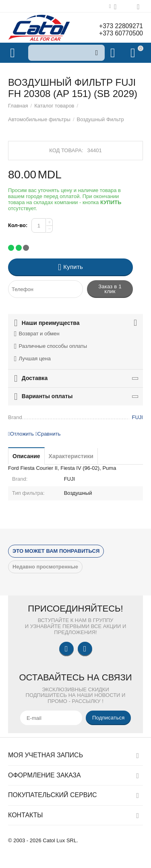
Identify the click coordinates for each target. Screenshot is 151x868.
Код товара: (66, 150)
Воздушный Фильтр (100, 119)
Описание (26, 456)
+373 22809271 (120, 26)
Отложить (21, 434)
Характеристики (71, 456)
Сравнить (48, 434)
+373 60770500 (120, 33)
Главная (18, 106)
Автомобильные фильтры (39, 119)
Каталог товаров (54, 106)
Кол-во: (18, 225)
